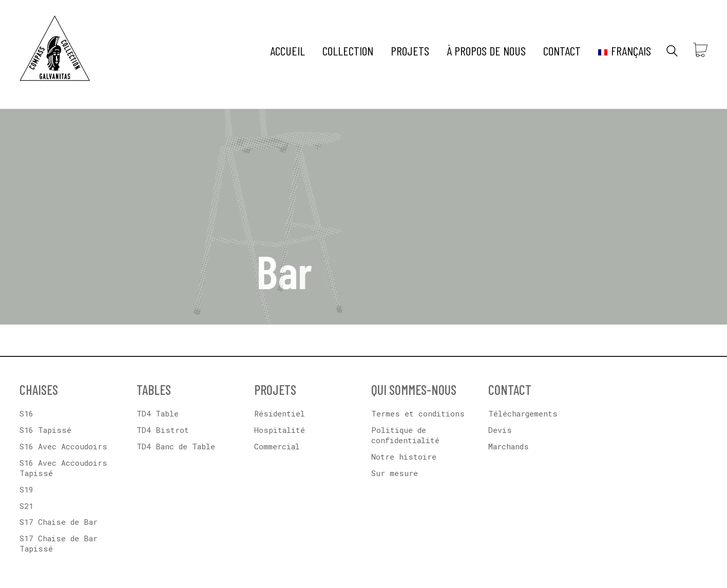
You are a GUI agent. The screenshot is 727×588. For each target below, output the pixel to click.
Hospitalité (280, 430)
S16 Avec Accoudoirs (63, 446)
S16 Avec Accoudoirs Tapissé (63, 468)
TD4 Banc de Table (176, 446)
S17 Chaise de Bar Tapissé (59, 543)
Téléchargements (523, 413)
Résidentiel (280, 413)
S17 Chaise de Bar (59, 522)
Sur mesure (395, 473)
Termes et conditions (418, 413)
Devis (500, 430)
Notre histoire (404, 457)
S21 (26, 506)
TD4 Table (158, 413)
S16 (26, 413)
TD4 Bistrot (163, 430)
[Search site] (672, 52)
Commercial (277, 446)
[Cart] (700, 51)
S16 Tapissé (45, 430)
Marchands (509, 446)
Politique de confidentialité (405, 435)
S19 (26, 489)
